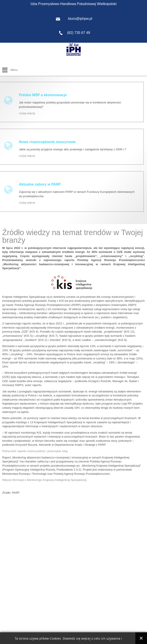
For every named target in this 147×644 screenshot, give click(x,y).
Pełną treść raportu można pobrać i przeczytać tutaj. (35, 451)
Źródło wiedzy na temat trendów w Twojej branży (73, 236)
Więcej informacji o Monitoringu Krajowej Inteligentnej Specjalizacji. (45, 480)
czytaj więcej (27, 113)
